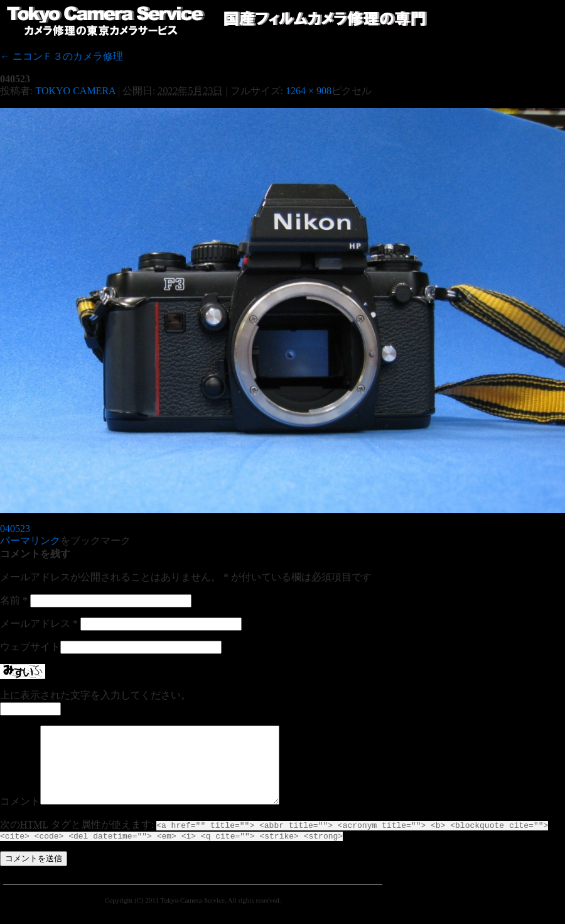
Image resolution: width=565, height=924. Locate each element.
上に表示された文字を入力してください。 (95, 695)
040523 (15, 529)
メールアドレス (39, 623)
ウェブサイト (30, 647)
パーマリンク (30, 541)
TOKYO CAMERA (75, 91)
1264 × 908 (309, 91)
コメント (20, 816)
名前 (14, 600)
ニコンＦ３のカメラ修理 (62, 56)
